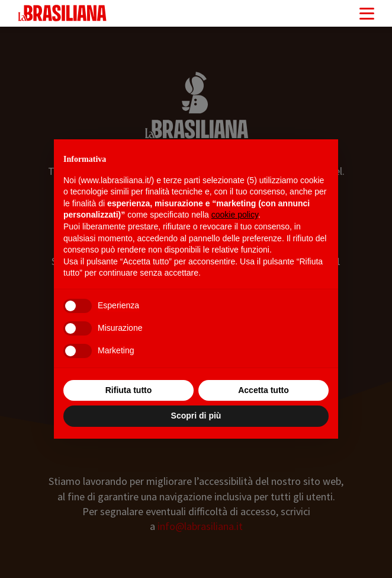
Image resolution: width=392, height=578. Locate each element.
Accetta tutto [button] (264, 390)
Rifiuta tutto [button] (129, 390)
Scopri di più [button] (196, 416)
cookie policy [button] (235, 215)
